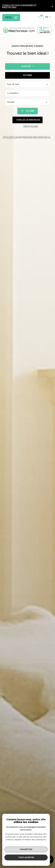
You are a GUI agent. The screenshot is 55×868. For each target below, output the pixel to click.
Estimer (28, 75)
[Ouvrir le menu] (11, 18)
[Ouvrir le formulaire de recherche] (28, 111)
